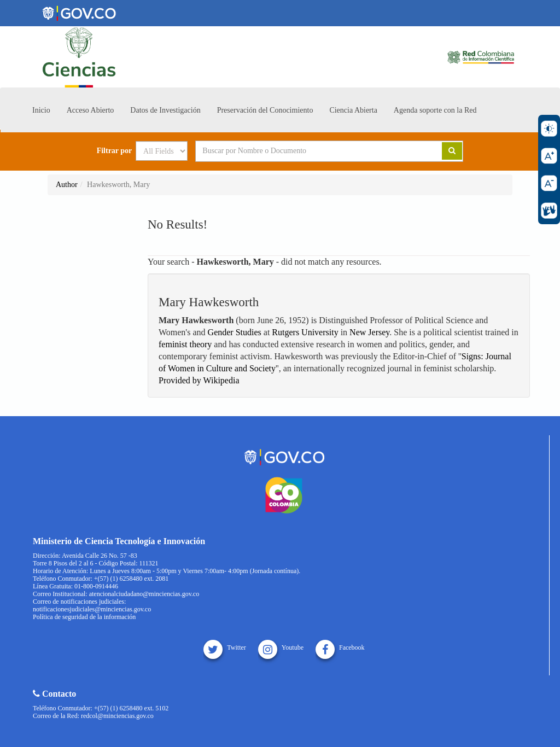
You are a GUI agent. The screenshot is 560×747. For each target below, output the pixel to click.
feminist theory (185, 344)
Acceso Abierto (91, 110)
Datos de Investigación (165, 110)
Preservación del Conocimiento (265, 110)
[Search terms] (305, 151)
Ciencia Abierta (353, 110)
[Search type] (162, 151)
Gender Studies (235, 332)
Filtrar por (115, 151)
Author (67, 185)
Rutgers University (305, 332)
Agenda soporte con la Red (435, 110)
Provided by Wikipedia (199, 380)
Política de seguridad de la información (84, 617)
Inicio (41, 110)
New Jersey (369, 332)
